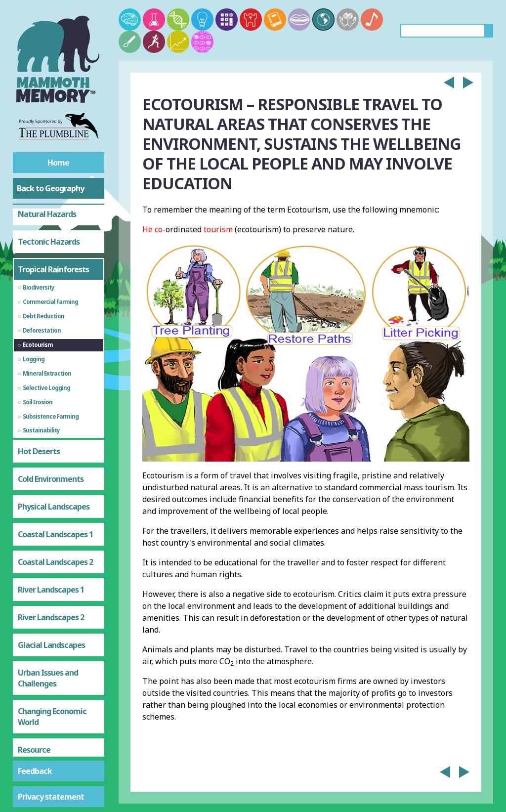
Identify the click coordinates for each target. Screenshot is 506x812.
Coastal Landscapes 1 (55, 420)
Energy (30, 729)
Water (29, 702)
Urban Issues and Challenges (48, 564)
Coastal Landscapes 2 (55, 448)
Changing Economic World (52, 602)
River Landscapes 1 (51, 475)
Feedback (35, 771)
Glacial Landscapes (51, 531)
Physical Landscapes (54, 392)
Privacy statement (51, 797)
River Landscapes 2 (51, 503)
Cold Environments (51, 365)
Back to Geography (50, 188)
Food (26, 674)
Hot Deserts (39, 337)
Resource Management (42, 641)
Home (58, 163)
